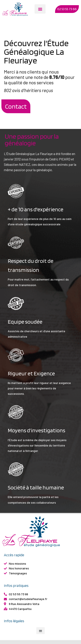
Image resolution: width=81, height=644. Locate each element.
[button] (40, 9)
